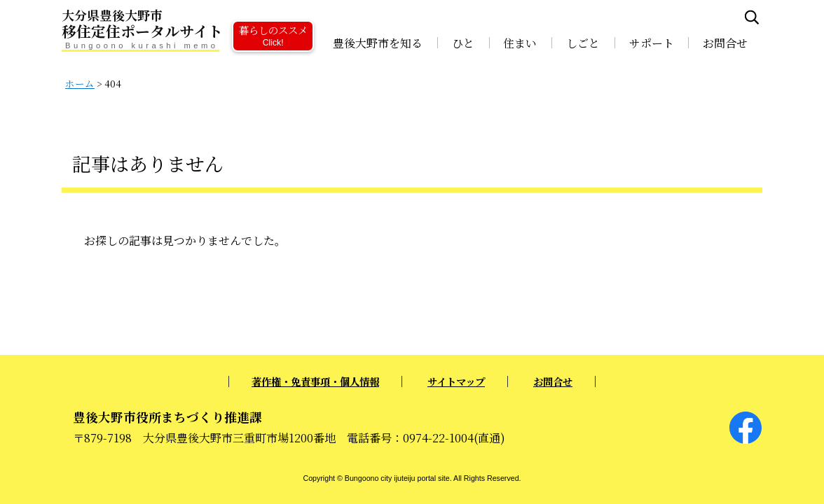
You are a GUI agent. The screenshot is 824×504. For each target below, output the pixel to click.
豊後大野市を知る (378, 43)
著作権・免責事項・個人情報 (315, 381)
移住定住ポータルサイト (188, 24)
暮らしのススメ (273, 35)
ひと (463, 43)
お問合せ (725, 43)
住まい (520, 43)
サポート (652, 43)
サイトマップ (456, 381)
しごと (583, 43)
